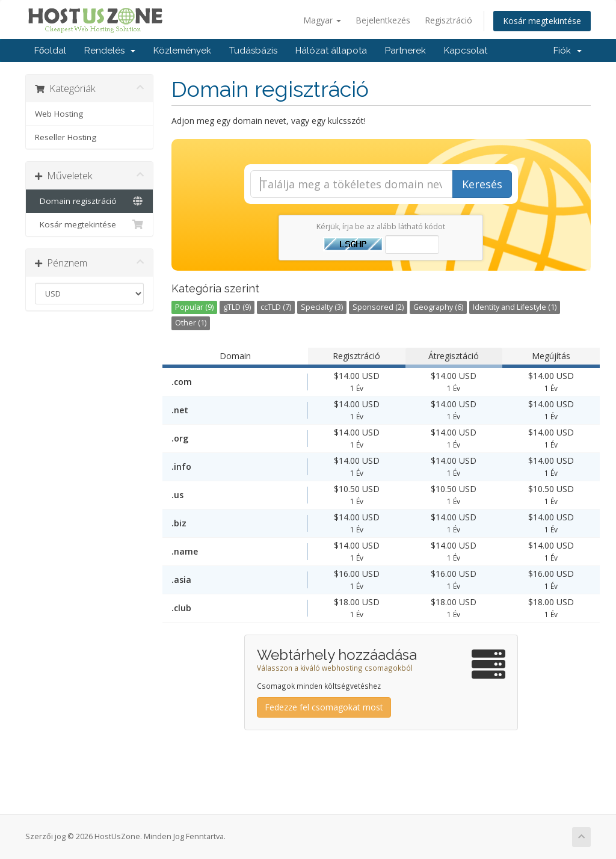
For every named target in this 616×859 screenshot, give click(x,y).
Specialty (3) (322, 307)
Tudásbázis (253, 51)
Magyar (322, 20)
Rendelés (110, 51)
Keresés (482, 184)
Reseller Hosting (66, 137)
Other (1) (191, 323)
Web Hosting (59, 114)
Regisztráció (448, 20)
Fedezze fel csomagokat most (324, 707)
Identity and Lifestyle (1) (515, 307)
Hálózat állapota (331, 51)
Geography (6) (438, 307)
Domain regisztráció (89, 201)
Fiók (568, 51)
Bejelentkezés (383, 20)
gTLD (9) (237, 307)
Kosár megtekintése (542, 21)
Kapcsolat (466, 51)
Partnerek (405, 51)
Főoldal (50, 51)
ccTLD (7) (276, 307)
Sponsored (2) (378, 307)
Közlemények (182, 51)
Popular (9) (194, 307)
